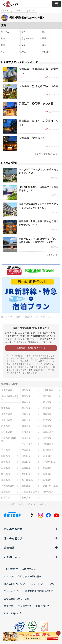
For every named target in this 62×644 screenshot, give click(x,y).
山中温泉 (47, 438)
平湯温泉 (26, 450)
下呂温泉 (6, 450)
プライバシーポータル (43, 584)
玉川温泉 (47, 480)
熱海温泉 (6, 498)
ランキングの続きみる (47, 154)
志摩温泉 (6, 492)
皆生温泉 (47, 468)
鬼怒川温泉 (7, 420)
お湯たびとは (16, 504)
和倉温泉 (26, 438)
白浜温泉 (47, 456)
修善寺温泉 (48, 432)
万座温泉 (26, 414)
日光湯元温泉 (8, 486)
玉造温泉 (26, 468)
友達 (3, 38)
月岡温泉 (26, 426)
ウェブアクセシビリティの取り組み (22, 576)
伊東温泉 (26, 432)
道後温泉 (26, 462)
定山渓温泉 (7, 390)
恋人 (44, 32)
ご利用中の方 (31, 557)
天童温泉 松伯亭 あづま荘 (36, 103)
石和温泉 (47, 426)
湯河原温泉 (7, 432)
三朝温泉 (6, 468)
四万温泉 (47, 414)
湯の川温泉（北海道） (10, 398)
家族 (23, 32)
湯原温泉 (6, 474)
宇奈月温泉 (48, 444)
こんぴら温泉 (49, 462)
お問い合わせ (11, 569)
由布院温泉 (48, 492)
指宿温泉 (26, 498)
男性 (23, 52)
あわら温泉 (27, 444)
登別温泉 (26, 390)
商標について (43, 606)
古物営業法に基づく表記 (17, 599)
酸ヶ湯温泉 (27, 480)
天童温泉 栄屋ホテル (32, 138)
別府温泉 (26, 474)
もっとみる (53, 254)
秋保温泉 (26, 402)
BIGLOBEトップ (12, 613)
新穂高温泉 (48, 450)
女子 (23, 45)
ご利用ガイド (30, 504)
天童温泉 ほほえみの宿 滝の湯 (39, 86)
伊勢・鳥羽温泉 (50, 486)
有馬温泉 (26, 456)
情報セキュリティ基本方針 (18, 606)
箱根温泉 (26, 486)
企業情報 (31, 548)
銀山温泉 (26, 408)
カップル (5, 32)
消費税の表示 (29, 569)
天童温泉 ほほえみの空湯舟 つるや (39, 123)
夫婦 (3, 45)
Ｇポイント (44, 504)
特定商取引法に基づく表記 (39, 591)
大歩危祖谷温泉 (30, 492)
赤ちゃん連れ (28, 38)
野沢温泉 (47, 420)
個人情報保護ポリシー (16, 584)
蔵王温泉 (6, 408)
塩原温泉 (26, 420)
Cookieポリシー (13, 591)
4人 (2, 52)
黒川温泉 (47, 474)
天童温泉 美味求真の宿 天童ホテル (39, 71)
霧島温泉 (6, 480)
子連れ (45, 38)
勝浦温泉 (6, 462)
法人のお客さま (31, 538)
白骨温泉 (6, 426)
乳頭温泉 (26, 396)
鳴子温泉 (47, 396)
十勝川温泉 (48, 390)
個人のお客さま (31, 529)
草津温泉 (47, 408)
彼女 (44, 45)
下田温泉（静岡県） (9, 440)
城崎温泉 (6, 456)
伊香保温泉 (7, 414)
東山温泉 (47, 402)
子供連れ (46, 52)
